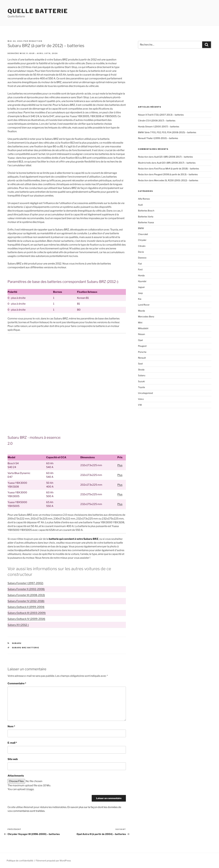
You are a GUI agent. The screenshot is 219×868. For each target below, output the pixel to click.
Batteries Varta (146, 217)
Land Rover (144, 305)
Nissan (141, 334)
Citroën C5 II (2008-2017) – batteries (157, 121)
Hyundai (142, 281)
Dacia (141, 252)
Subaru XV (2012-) (18, 625)
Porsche (142, 352)
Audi (140, 205)
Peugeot (142, 346)
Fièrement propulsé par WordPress (53, 861)
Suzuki (141, 381)
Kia (140, 299)
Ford (140, 269)
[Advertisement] (67, 359)
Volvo (141, 399)
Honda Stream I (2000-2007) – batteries (159, 126)
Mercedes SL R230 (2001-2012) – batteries (176, 180)
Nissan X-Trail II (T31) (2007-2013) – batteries (161, 115)
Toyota (141, 387)
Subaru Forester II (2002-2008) (26, 589)
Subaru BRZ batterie (26, 648)
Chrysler (142, 240)
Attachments (16, 776)
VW (140, 405)
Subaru (17, 643)
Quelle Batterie (38, 11)
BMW (141, 228)
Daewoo (142, 258)
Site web (13, 759)
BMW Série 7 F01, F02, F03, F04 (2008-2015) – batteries (167, 132)
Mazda (141, 311)
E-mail (12, 743)
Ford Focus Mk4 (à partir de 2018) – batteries (177, 169)
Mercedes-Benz (146, 316)
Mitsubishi (143, 328)
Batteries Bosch (146, 211)
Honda (141, 275)
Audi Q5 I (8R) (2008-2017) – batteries (173, 157)
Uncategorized (145, 393)
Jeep (140, 293)
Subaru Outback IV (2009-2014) (26, 619)
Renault (142, 358)
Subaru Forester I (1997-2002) (25, 583)
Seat (140, 364)
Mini (140, 322)
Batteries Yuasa (146, 222)
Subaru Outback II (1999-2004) (26, 607)
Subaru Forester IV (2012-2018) (26, 601)
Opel (140, 340)
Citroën (142, 246)
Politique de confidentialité (20, 861)
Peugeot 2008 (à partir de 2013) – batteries (176, 174)
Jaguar (141, 287)
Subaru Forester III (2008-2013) (26, 595)
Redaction (36, 41)
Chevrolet (143, 234)
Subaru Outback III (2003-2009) (27, 613)
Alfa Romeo (144, 199)
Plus (120, 465)
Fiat (140, 264)
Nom (11, 726)
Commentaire (17, 683)
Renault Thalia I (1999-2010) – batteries (158, 138)
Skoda (141, 370)
